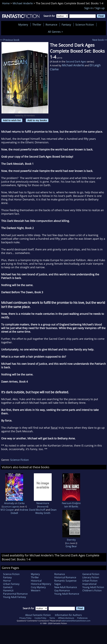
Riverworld (43, 507)
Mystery (23, 25)
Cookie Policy (40, 618)
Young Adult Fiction (93, 587)
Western (36, 590)
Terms (52, 618)
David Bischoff (37, 510)
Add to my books (37, 120)
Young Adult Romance (67, 594)
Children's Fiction (92, 590)
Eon (68, 543)
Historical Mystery (41, 584)
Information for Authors (68, 615)
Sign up (100, 8)
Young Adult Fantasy (15, 597)
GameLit (8, 587)
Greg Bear (71, 546)
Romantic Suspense (65, 581)
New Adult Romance (66, 587)
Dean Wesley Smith (46, 511)
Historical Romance (65, 577)
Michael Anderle (73, 65)
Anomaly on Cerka (14, 503)
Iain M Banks (71, 506)
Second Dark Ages (76, 62)
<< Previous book (10, 40)
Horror (7, 581)
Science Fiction (85, 25)
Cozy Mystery (38, 587)
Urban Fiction (90, 581)
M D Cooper (7, 510)
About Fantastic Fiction (38, 615)
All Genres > (56, 32)
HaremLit (8, 590)
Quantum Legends (11, 507)
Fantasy (66, 25)
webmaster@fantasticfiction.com (76, 621)
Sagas (58, 584)
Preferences (82, 618)
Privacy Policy (25, 618)
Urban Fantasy (11, 584)
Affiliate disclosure (66, 618)
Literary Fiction (91, 577)
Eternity (71, 540)
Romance (51, 25)
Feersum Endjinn (71, 503)
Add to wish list (12, 120)
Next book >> (100, 40)
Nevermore (43, 503)
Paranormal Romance (15, 594)
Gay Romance (62, 590)
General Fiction (91, 574)
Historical (36, 581)
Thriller (37, 25)
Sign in (89, 8)
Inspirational (89, 584)
